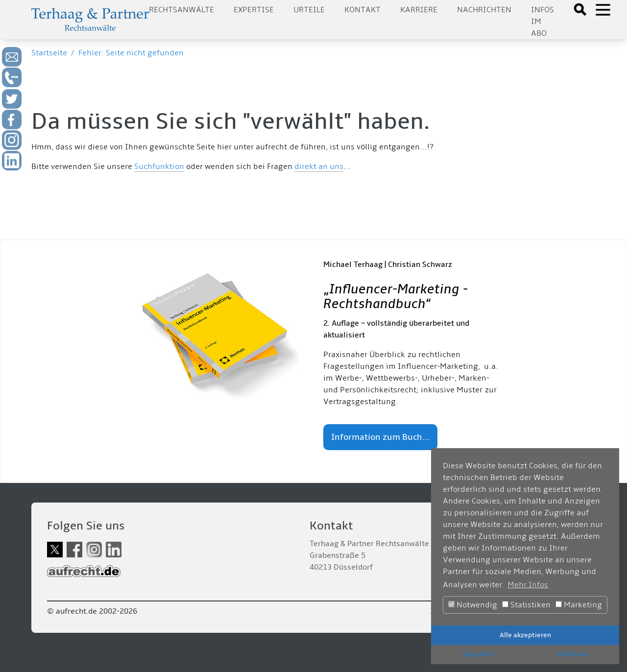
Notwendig (473, 605)
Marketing (579, 605)
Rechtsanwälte (181, 10)
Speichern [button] (478, 654)
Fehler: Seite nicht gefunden (131, 53)
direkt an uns (319, 167)
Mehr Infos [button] (528, 585)
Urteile (309, 10)
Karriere (419, 10)
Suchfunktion (159, 167)
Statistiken (526, 605)
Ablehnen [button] (572, 654)
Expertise (254, 10)
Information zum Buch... (380, 437)
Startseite (49, 53)
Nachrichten (484, 10)
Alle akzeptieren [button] (525, 635)
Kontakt (362, 10)
